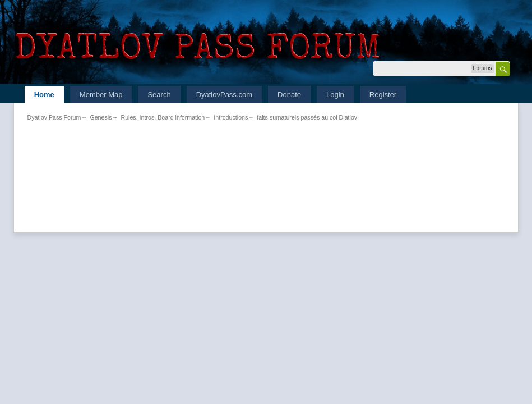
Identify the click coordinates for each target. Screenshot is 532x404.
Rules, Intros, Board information (163, 117)
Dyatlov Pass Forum (54, 117)
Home (44, 95)
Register (383, 95)
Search (159, 95)
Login (335, 95)
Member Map (101, 95)
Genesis (101, 117)
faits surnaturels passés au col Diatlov (307, 117)
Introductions (231, 117)
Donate (289, 95)
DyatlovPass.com (224, 95)
